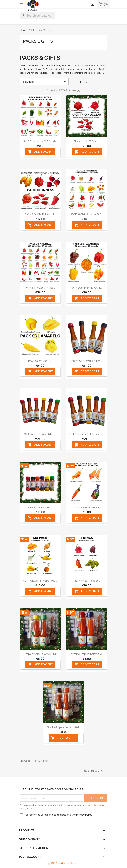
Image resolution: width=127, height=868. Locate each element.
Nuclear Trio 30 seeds (87, 141)
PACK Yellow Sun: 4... (40, 361)
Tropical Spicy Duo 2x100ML (40, 654)
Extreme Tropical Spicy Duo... (87, 654)
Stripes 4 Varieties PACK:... (87, 507)
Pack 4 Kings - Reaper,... (87, 581)
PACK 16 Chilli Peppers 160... (87, 214)
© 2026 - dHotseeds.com (63, 863)
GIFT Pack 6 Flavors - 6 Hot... (40, 434)
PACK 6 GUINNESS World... (40, 214)
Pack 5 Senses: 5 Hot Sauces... (87, 434)
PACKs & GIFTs (38, 41)
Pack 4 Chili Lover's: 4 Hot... (87, 361)
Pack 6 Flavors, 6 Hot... (40, 507)
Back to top (94, 771)
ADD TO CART (40, 152)
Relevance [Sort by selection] (44, 82)
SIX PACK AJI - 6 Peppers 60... (40, 581)
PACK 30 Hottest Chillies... (40, 288)
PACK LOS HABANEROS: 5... (87, 288)
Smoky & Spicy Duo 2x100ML (64, 727)
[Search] (38, 16)
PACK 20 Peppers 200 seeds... (40, 141)
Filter (83, 82)
